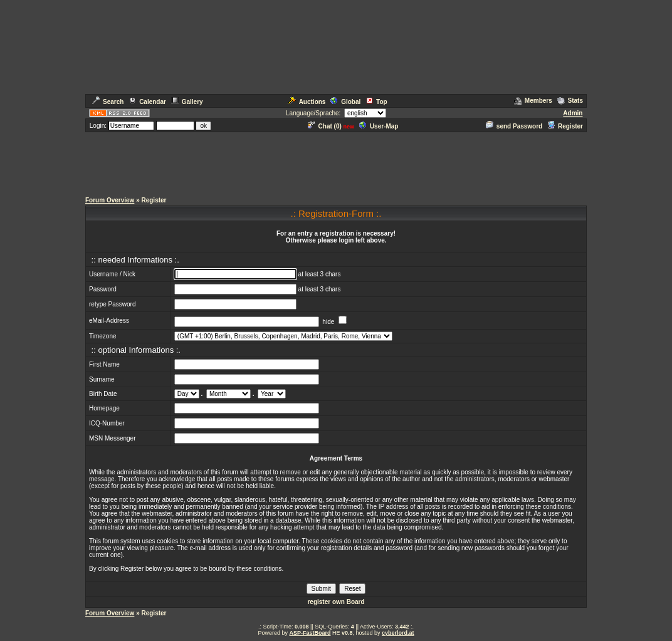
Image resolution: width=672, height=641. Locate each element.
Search (108, 102)
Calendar (147, 102)
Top (376, 102)
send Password (514, 126)
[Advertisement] (336, 162)
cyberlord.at (398, 633)
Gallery (187, 102)
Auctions (307, 102)
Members (533, 101)
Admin (573, 113)
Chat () (325, 126)
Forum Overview (110, 200)
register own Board (336, 602)
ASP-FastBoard (310, 633)
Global (345, 102)
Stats (570, 101)
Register (565, 126)
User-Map (379, 126)
